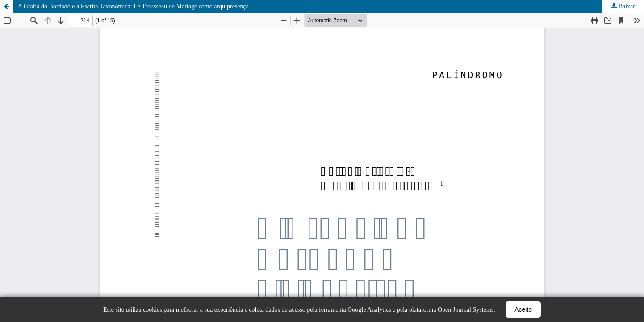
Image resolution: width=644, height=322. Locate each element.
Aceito (523, 309)
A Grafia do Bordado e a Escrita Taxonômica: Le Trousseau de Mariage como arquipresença (133, 6)
